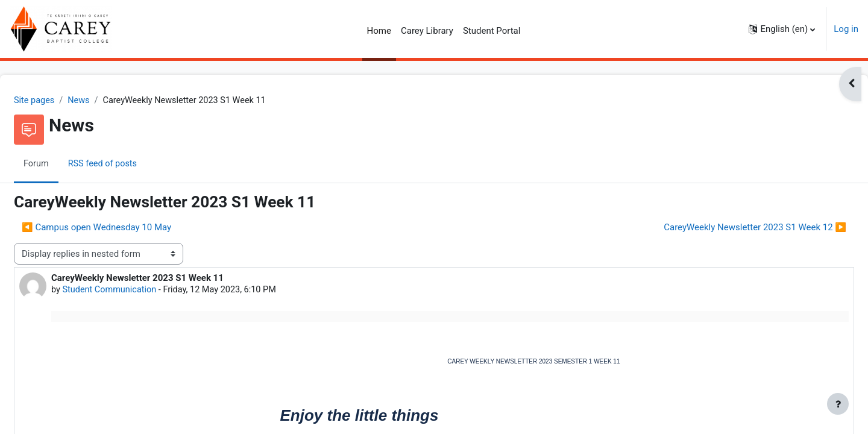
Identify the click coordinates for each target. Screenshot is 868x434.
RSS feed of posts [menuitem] (134, 165)
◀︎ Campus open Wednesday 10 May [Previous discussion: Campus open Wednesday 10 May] (125, 228)
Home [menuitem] (379, 31)
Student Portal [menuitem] (492, 31)
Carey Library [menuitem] (427, 31)
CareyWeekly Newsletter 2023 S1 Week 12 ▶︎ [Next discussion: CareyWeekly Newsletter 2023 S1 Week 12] (726, 228)
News (110, 101)
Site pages (64, 101)
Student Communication (140, 291)
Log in (846, 29)
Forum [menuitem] (65, 165)
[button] (782, 29)
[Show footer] (838, 404)
